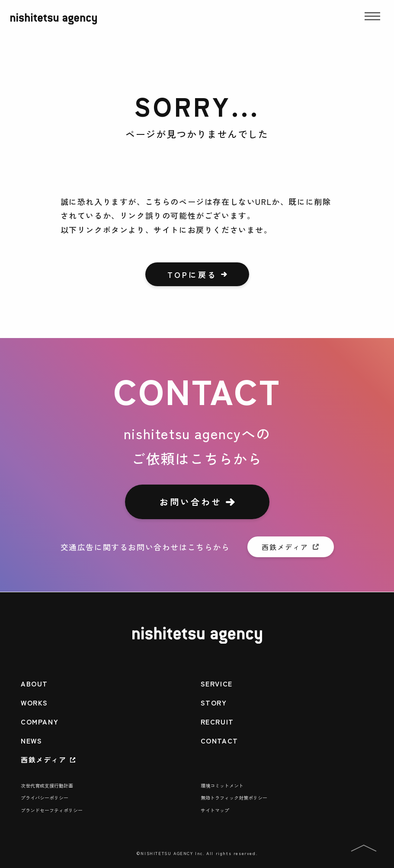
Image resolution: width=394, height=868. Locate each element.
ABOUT (34, 683)
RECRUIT (217, 721)
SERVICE (217, 683)
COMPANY (40, 721)
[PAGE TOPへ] (364, 850)
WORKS (34, 702)
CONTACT (219, 740)
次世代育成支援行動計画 (47, 785)
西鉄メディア (44, 759)
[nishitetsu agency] (54, 25)
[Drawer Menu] (372, 19)
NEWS (31, 740)
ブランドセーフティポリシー (52, 810)
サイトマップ (215, 810)
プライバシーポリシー (45, 798)
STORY (214, 702)
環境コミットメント (222, 785)
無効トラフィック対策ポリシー (234, 798)
